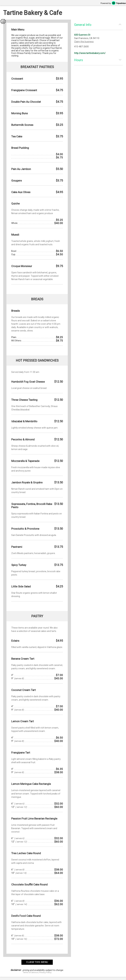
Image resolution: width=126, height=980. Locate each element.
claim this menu (37, 962)
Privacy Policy (45, 972)
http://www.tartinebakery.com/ (90, 53)
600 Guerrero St (82, 35)
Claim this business (84, 42)
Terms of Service (30, 972)
